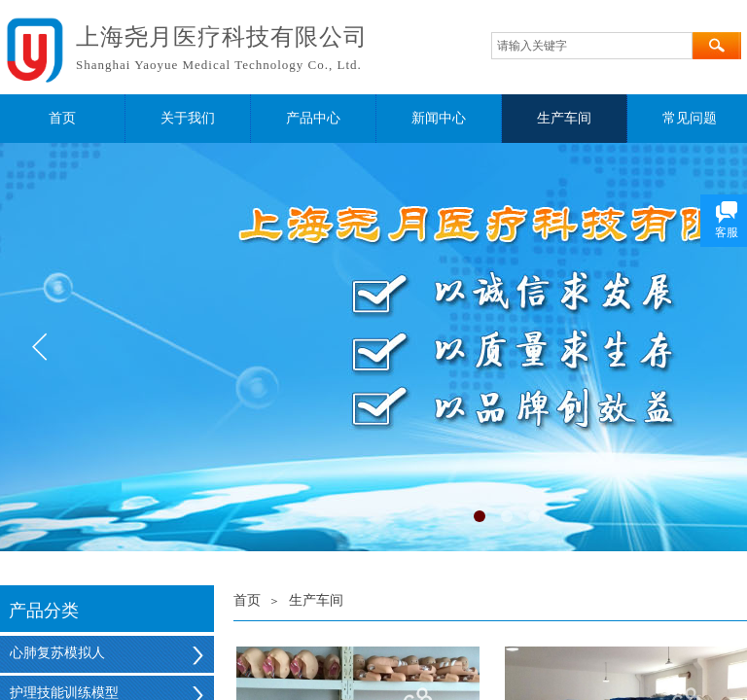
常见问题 (690, 118)
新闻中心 (439, 118)
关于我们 (188, 118)
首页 (62, 118)
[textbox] (592, 46)
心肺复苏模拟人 (57, 653)
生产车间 (564, 118)
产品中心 (313, 118)
